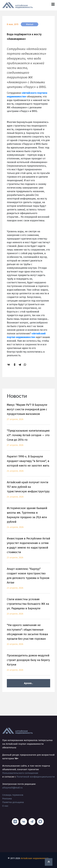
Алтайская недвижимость (35, 858)
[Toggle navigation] (53, 4)
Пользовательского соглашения (20, 773)
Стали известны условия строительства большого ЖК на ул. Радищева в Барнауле (28, 608)
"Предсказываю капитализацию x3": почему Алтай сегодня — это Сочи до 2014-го (28, 440)
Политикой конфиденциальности (36, 777)
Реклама (7, 799)
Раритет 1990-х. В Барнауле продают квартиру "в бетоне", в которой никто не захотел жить (28, 466)
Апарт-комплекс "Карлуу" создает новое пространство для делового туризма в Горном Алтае (28, 580)
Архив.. (28, 683)
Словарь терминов (13, 795)
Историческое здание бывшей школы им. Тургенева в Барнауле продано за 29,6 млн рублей (28, 519)
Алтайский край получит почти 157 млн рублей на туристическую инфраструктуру (28, 491)
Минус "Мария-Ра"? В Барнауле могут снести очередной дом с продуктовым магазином (28, 414)
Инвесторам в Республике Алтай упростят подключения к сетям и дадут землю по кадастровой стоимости (28, 550)
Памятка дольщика (13, 802)
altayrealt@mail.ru (12, 788)
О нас (5, 806)
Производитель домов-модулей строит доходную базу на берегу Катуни (28, 665)
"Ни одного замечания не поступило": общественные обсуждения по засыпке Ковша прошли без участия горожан (28, 636)
